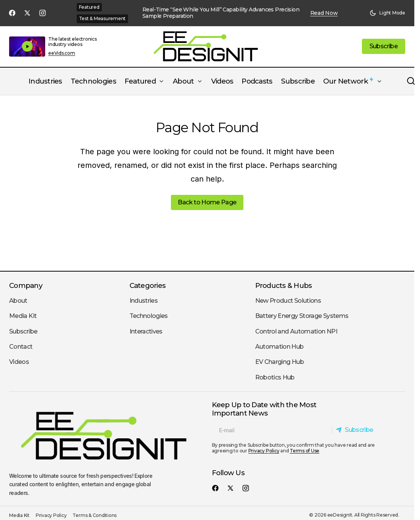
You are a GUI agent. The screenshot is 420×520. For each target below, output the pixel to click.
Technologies (149, 316)
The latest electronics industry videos (73, 42)
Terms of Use (305, 451)
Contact (21, 347)
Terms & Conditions (95, 515)
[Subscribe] (356, 430)
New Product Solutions (288, 301)
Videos (19, 362)
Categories (148, 285)
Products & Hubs (284, 285)
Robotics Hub (275, 377)
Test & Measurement (103, 18)
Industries (144, 301)
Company (26, 285)
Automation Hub (279, 347)
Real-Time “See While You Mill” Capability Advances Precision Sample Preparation (221, 13)
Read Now (324, 13)
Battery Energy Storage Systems (302, 316)
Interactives (146, 331)
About (18, 301)
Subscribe (23, 331)
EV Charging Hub (279, 362)
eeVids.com (62, 53)
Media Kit (23, 316)
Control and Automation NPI (296, 331)
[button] (387, 13)
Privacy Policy (264, 451)
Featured (89, 7)
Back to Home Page (207, 202)
